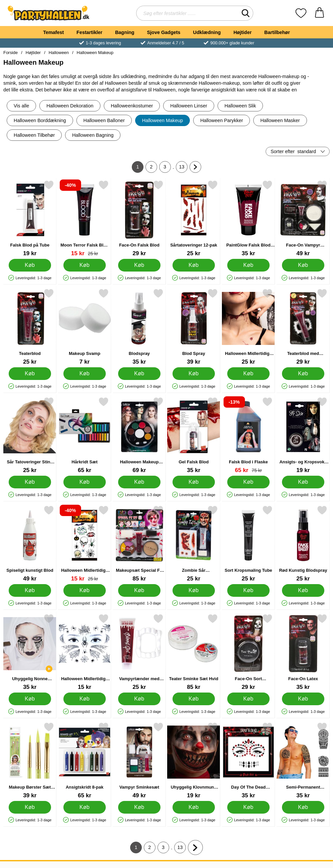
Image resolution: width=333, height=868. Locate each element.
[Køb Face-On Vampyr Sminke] (303, 265)
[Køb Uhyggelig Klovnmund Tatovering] (194, 807)
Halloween (59, 53)
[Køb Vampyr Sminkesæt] (139, 807)
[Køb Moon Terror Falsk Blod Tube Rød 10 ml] (85, 265)
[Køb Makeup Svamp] (85, 374)
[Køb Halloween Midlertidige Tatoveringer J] (85, 699)
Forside (11, 53)
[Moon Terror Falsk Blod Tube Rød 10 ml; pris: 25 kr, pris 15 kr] (85, 218)
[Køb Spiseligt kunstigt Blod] (30, 590)
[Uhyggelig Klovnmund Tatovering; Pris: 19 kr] (194, 760)
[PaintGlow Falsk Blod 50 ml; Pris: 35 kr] (248, 218)
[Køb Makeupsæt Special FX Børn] (139, 590)
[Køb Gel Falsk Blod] (194, 482)
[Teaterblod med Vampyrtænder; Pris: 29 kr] (303, 327)
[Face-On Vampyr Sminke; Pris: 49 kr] (303, 218)
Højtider (243, 32)
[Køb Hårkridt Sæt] (85, 482)
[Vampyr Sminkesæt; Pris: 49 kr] (139, 760)
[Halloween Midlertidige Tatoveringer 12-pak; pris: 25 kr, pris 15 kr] (85, 544)
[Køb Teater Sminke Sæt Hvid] (194, 699)
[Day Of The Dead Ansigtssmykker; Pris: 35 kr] (248, 760)
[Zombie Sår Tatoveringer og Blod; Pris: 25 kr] (194, 544)
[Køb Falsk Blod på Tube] (30, 265)
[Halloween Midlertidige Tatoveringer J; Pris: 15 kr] (85, 652)
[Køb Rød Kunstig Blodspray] (303, 590)
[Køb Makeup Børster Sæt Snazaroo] (30, 807)
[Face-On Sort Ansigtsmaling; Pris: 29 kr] (248, 652)
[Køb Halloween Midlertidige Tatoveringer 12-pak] (85, 590)
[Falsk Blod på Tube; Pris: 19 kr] (30, 218)
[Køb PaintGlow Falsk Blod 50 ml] (248, 265)
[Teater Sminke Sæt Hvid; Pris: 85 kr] (194, 652)
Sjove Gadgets (164, 32)
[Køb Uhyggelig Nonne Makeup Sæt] (30, 699)
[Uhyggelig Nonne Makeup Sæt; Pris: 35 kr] (30, 652)
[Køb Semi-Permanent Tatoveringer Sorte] (303, 807)
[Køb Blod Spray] (194, 374)
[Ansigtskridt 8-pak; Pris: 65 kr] (85, 760)
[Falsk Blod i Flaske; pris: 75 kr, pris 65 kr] (248, 435)
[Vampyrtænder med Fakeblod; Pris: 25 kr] (139, 652)
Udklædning (207, 32)
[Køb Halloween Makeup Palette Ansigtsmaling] (139, 482)
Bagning (125, 32)
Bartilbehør (277, 32)
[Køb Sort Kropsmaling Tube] (248, 590)
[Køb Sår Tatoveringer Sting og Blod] (30, 482)
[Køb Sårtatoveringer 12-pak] (194, 265)
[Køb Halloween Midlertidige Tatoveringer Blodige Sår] (248, 374)
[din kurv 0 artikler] (319, 13)
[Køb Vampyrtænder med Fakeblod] (139, 699)
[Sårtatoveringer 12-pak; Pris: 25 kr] (194, 218)
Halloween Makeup (95, 53)
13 (184, 168)
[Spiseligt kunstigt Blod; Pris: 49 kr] (30, 544)
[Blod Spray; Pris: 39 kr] (194, 327)
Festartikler (89, 32)
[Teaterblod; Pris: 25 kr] (30, 327)
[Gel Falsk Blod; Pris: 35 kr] (194, 435)
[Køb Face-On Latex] (303, 699)
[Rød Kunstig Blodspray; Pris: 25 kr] (303, 544)
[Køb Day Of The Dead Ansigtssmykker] (248, 807)
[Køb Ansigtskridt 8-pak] (85, 807)
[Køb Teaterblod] (30, 374)
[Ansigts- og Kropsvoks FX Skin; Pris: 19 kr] (303, 435)
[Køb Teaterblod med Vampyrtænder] (303, 374)
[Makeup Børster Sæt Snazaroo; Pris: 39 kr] (30, 760)
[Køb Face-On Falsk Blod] (139, 265)
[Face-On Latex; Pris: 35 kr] (303, 652)
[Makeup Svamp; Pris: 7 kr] (85, 327)
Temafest (53, 32)
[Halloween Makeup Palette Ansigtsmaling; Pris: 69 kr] (139, 435)
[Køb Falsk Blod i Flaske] (248, 482)
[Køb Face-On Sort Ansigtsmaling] (248, 699)
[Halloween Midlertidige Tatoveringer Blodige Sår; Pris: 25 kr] (248, 327)
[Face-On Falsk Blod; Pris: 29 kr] (139, 218)
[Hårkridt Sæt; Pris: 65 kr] (85, 435)
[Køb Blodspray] (139, 374)
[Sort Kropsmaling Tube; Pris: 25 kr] (248, 544)
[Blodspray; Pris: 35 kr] (139, 327)
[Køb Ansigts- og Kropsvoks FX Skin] (303, 482)
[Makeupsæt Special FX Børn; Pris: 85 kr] (139, 544)
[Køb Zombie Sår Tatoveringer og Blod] (194, 590)
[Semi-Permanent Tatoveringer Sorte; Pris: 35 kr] (303, 760)
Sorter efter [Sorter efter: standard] (293, 151)
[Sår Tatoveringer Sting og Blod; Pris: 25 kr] (30, 435)
